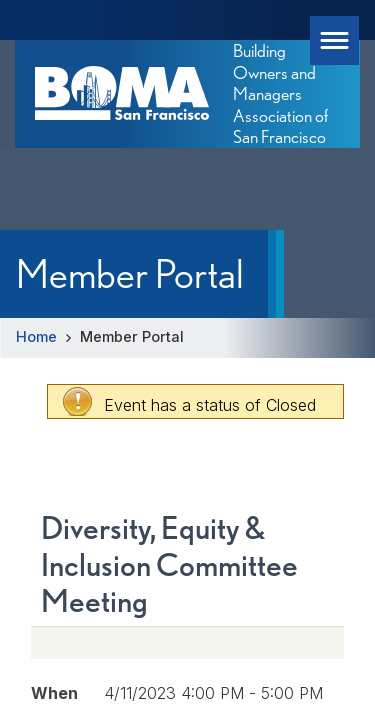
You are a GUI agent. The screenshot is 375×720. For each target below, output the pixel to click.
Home (36, 336)
